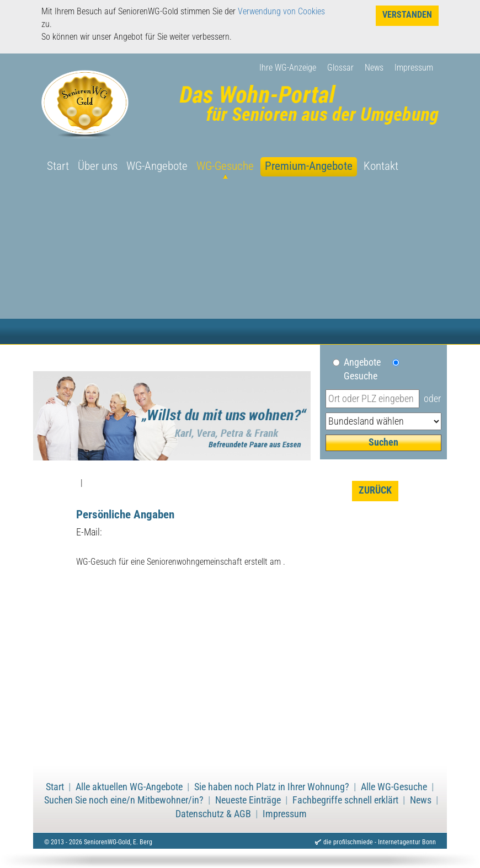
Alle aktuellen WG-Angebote (129, 787)
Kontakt (381, 166)
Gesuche (361, 376)
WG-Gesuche (225, 166)
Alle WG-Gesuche (394, 787)
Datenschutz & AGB (213, 814)
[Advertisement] (240, 261)
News (374, 68)
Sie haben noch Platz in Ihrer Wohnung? (272, 787)
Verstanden (407, 15)
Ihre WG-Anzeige (288, 68)
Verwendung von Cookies (281, 11)
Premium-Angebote (309, 166)
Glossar (340, 68)
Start (58, 166)
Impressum (414, 68)
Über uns (98, 166)
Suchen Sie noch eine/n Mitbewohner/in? (124, 800)
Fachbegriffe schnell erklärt (345, 800)
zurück (375, 490)
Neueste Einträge (248, 800)
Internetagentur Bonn (407, 842)
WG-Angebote (157, 166)
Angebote (367, 362)
